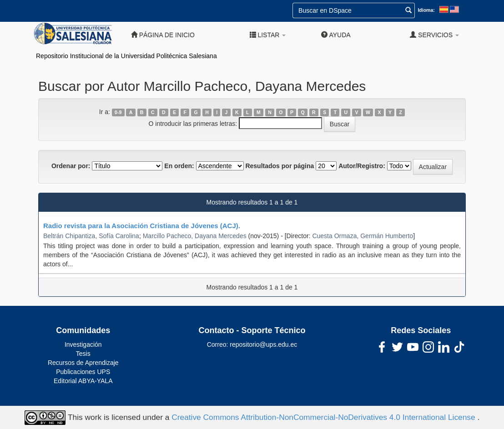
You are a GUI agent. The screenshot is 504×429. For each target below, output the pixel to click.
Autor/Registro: (362, 166)
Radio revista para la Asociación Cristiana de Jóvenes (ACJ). (142, 226)
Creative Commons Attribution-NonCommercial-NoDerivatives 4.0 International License (324, 417)
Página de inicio (163, 35)
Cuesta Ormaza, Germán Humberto (363, 236)
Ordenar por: (71, 166)
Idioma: (426, 10)
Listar (268, 35)
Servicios (434, 35)
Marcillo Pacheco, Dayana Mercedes (195, 236)
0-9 (118, 112)
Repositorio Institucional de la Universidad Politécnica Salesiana (126, 56)
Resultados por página (280, 166)
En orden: (179, 166)
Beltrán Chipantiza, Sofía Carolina (91, 236)
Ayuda (336, 35)
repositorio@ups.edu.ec (263, 344)
